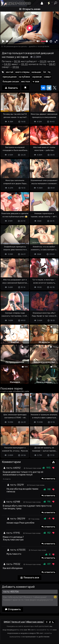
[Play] (3, 41)
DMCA (7, 622)
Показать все (29, 578)
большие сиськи (11, 82)
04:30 (7, 64)
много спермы (22, 72)
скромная (37, 77)
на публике (24, 77)
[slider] (17, 41)
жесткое (26, 82)
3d (44, 72)
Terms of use (18, 622)
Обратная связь (35, 622)
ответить (48, 479)
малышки (36, 72)
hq (49, 72)
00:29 (43, 62)
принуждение (10, 77)
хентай (10, 72)
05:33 (24, 64)
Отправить (13, 609)
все (36, 82)
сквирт (48, 77)
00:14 (17, 62)
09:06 (16, 67)
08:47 (52, 64)
